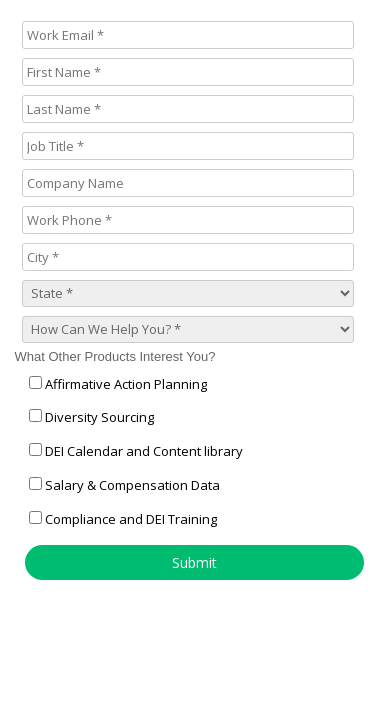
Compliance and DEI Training (131, 519)
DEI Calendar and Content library (144, 451)
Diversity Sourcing (99, 417)
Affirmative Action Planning (126, 384)
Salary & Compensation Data (132, 485)
